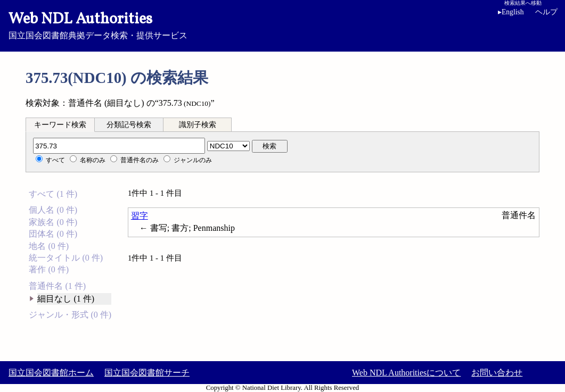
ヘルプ (546, 12)
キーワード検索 (60, 125)
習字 (140, 216)
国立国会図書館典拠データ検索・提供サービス (282, 24)
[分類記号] (119, 146)
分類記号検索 (129, 125)
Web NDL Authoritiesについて (406, 373)
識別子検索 (198, 125)
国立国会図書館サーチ (147, 373)
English (511, 12)
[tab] (60, 124)
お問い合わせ (497, 373)
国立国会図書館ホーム (51, 373)
